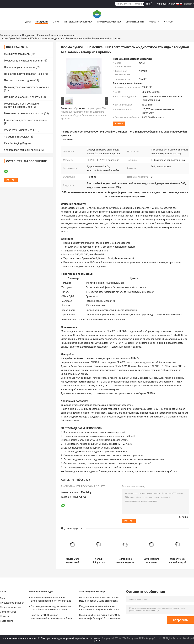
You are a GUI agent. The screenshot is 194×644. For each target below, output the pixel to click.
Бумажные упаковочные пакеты (24, 114)
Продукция (28, 35)
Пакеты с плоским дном (19, 80)
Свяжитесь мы (135, 22)
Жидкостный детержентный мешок (55, 35)
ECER (98, 641)
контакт (119, 124)
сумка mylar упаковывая (19, 130)
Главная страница (10, 35)
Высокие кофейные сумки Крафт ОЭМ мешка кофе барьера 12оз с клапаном (100, 617)
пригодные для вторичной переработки (156, 471)
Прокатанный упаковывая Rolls (23, 74)
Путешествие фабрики (78, 22)
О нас (56, 22)
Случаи (169, 22)
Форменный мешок (16, 137)
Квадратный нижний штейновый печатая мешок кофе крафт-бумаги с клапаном (99, 608)
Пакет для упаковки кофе (20, 67)
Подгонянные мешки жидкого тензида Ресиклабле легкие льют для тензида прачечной (125, 561)
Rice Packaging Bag (15, 143)
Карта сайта (6, 621)
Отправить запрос (167, 4)
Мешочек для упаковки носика (23, 61)
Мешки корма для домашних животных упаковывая (22, 105)
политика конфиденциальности (19, 638)
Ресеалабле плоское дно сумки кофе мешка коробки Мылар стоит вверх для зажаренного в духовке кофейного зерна (100, 600)
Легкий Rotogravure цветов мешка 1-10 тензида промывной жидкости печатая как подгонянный (99, 561)
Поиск (148, 4)
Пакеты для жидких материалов (116, 471)
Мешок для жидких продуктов (82, 471)
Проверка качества (109, 22)
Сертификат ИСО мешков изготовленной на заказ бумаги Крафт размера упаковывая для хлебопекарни (51, 617)
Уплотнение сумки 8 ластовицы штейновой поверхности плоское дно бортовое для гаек (51, 600)
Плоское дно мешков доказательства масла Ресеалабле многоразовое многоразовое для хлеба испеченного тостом (51, 608)
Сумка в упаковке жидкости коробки (27, 87)
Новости (154, 22)
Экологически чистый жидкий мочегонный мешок (178, 561)
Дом (28, 22)
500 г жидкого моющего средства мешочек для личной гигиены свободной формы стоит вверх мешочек (151, 561)
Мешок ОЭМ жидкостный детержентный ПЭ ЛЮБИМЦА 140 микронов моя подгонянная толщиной (72, 561)
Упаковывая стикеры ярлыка (22, 150)
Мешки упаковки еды (17, 54)
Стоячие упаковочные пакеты (22, 97)
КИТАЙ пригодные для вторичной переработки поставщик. (70, 638)
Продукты (42, 22)
